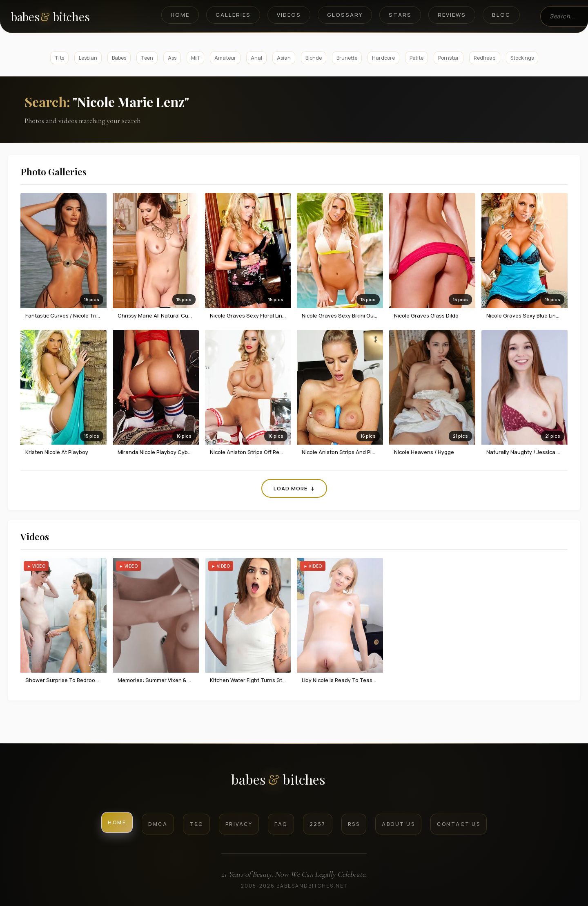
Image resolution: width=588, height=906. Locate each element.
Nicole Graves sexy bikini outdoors (346, 315)
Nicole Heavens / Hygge (424, 452)
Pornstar (449, 58)
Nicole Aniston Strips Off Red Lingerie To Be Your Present (281, 452)
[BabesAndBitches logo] (294, 782)
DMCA (158, 824)
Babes (119, 58)
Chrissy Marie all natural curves (158, 315)
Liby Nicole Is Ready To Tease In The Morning (358, 680)
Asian (284, 58)
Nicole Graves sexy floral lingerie (253, 315)
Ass (172, 58)
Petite (416, 58)
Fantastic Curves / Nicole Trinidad (68, 315)
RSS (354, 824)
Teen (147, 58)
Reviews (452, 15)
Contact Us (459, 824)
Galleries (233, 15)
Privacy (239, 824)
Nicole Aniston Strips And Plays (341, 452)
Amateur (225, 58)
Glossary (345, 15)
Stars (400, 15)
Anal (256, 58)
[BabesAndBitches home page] (64, 17)
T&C (196, 824)
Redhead (485, 58)
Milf (195, 58)
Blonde (314, 58)
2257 (318, 824)
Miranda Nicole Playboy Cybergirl (159, 452)
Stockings (522, 58)
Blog (501, 15)
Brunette (347, 58)
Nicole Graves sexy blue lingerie (528, 315)
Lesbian (88, 58)
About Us (398, 824)
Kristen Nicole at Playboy (57, 452)
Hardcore (383, 58)
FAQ (281, 824)
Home (180, 15)
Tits (59, 58)
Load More (294, 488)
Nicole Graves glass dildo (426, 315)
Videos (289, 15)
